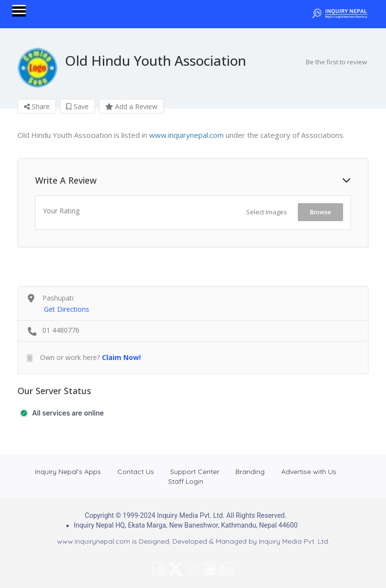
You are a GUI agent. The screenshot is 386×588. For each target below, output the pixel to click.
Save (77, 106)
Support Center (195, 472)
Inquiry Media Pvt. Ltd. (294, 541)
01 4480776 (61, 330)
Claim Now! (121, 357)
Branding (250, 472)
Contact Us (136, 472)
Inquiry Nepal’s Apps (68, 472)
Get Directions (67, 309)
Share (37, 106)
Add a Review (131, 106)
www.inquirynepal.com (186, 135)
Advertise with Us (309, 472)
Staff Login (186, 481)
